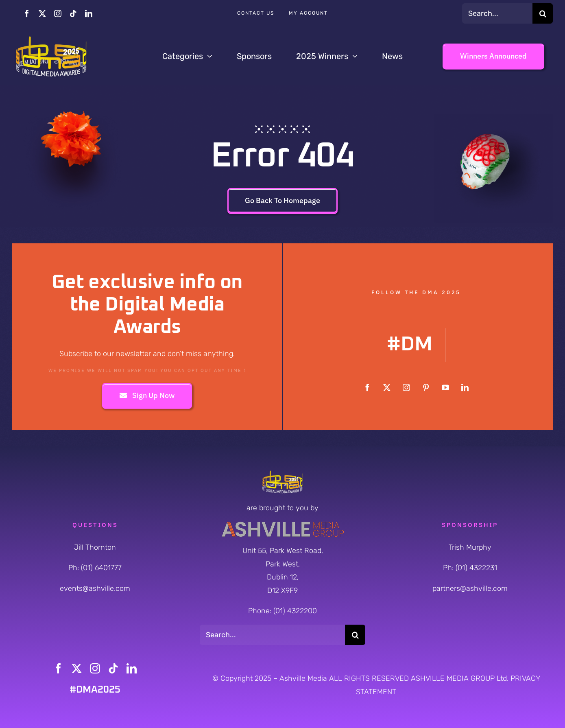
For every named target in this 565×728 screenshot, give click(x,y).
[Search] (543, 13)
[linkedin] (89, 13)
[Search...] (497, 13)
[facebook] (27, 13)
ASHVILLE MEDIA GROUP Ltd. (461, 678)
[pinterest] (426, 387)
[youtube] (445, 387)
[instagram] (58, 13)
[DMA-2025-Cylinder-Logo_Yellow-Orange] (51, 38)
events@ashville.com (95, 588)
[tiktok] (73, 13)
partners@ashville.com (470, 588)
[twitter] (42, 13)
